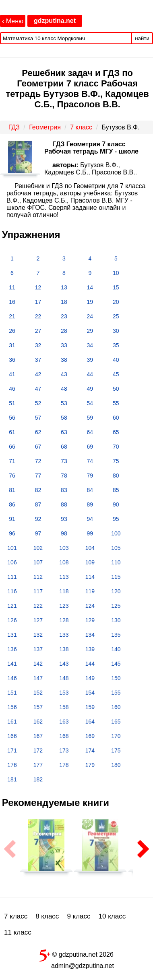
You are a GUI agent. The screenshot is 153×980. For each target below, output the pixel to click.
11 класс (18, 932)
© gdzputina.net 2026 (76, 954)
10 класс (112, 916)
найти (142, 38)
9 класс (79, 916)
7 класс (16, 916)
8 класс (47, 916)
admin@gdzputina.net (83, 966)
